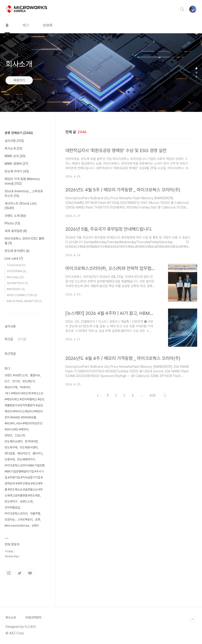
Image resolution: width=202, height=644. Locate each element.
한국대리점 (31, 441)
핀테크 (8, 435)
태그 (26, 25)
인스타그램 (9, 573)
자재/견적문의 (33, 618)
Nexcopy (15, 277)
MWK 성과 (15, 156)
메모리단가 (24, 453)
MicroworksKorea (17, 526)
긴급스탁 (20, 435)
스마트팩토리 (25, 520)
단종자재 (10, 459)
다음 (165, 396)
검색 (182, 9)
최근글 (9, 339)
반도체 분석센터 (17, 251)
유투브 (30, 573)
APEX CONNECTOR (22, 295)
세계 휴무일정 (16, 231)
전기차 (16, 381)
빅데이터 (25, 387)
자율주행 (35, 514)
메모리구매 (11, 387)
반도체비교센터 (14, 441)
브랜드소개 (26, 501)
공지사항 (14, 141)
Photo (12, 223)
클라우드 (38, 453)
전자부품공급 (12, 508)
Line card (14, 258)
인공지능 (10, 520)
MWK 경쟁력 (16, 164)
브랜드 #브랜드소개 (16, 375)
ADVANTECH (17, 283)
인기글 (22, 339)
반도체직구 (11, 501)
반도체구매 (11, 447)
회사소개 (13, 148)
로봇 (38, 520)
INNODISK (16, 289)
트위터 (19, 573)
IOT (7, 381)
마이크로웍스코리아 (16, 514)
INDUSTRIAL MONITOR (24, 301)
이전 (98, 396)
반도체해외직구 (26, 459)
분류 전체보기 (19, 133)
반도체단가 (29, 381)
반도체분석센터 (29, 447)
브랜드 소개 (15, 216)
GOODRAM (17, 271)
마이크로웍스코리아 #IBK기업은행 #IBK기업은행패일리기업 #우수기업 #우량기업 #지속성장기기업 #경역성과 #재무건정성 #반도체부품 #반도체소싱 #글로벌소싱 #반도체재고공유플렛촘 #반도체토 (25, 480)
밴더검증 (10, 453)
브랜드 (35, 526)
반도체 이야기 (17, 171)
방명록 (48, 25)
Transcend (16, 265)
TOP (193, 619)
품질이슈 (35, 375)
